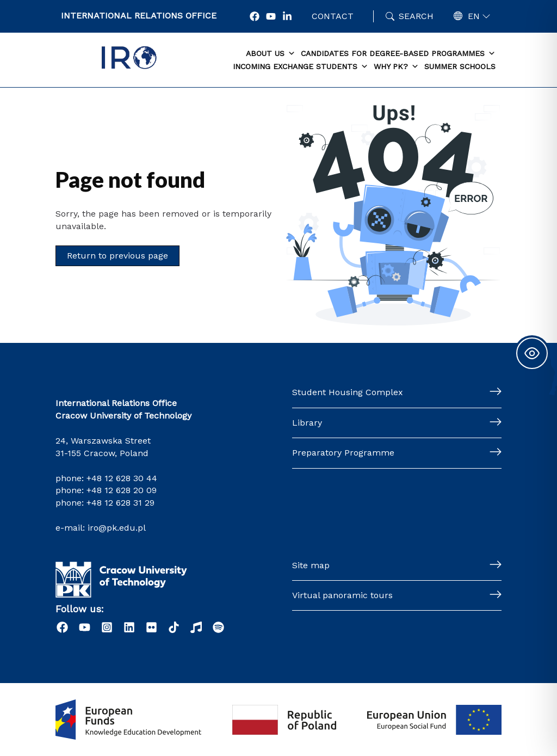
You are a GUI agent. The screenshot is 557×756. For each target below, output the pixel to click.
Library (307, 423)
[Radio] (196, 627)
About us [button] (271, 54)
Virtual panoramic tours (342, 595)
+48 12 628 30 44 (122, 478)
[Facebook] (255, 16)
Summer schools (460, 66)
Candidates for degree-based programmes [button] (398, 54)
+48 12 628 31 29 (120, 503)
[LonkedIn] (287, 16)
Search (416, 16)
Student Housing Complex (348, 392)
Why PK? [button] (396, 67)
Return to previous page (117, 256)
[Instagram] (107, 627)
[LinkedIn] (129, 627)
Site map (311, 565)
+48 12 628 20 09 (122, 490)
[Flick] (151, 627)
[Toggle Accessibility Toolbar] (532, 353)
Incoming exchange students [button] (301, 67)
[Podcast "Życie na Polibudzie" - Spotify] (218, 627)
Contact (333, 16)
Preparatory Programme (343, 453)
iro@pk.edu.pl (117, 528)
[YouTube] (271, 16)
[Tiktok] (174, 627)
